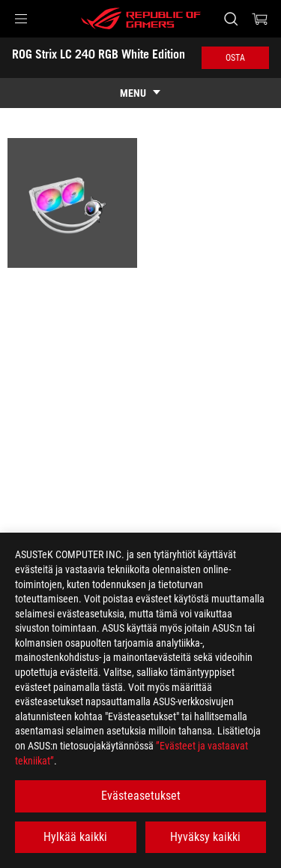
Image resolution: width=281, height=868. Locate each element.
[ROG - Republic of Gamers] (141, 19)
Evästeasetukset (141, 796)
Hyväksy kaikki (205, 837)
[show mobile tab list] (140, 93)
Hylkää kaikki (75, 837)
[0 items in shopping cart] (260, 19)
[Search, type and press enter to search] (230, 19)
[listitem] (72, 203)
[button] (21, 19)
